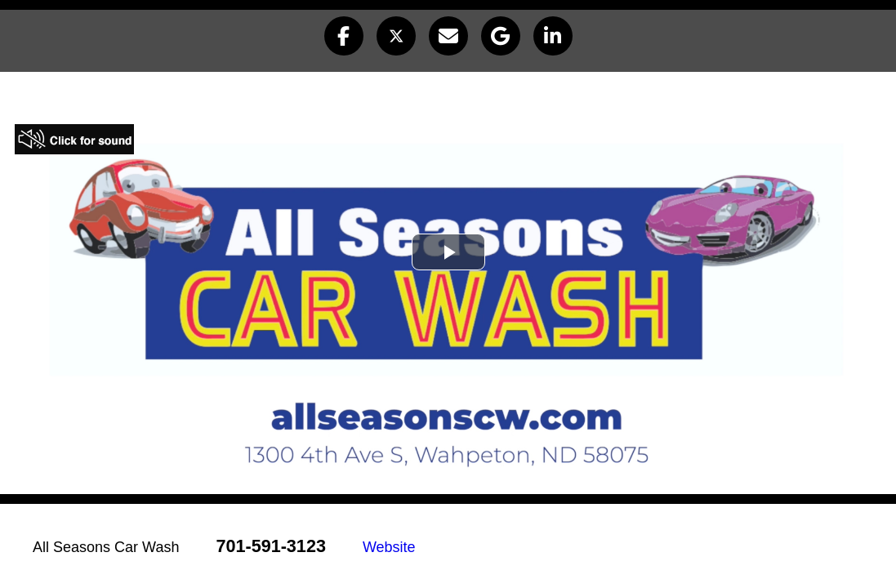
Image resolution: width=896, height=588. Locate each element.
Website (389, 547)
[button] (344, 36)
